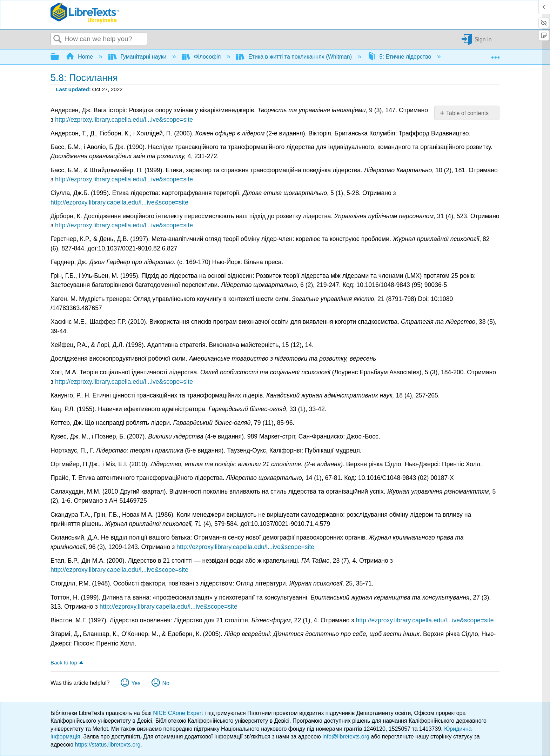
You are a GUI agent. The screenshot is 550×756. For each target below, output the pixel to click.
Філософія (202, 57)
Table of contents (467, 113)
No (166, 683)
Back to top (64, 663)
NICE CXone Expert (179, 713)
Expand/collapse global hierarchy (59, 57)
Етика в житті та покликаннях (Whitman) (295, 57)
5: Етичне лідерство (400, 57)
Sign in (483, 39)
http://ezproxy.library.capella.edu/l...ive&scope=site (124, 120)
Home (80, 57)
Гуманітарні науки (138, 57)
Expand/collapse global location (495, 55)
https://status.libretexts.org (108, 745)
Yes (136, 683)
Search (58, 39)
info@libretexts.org (346, 737)
